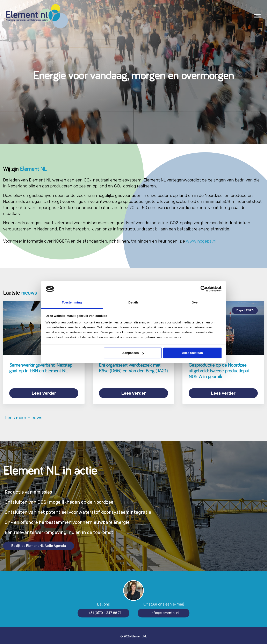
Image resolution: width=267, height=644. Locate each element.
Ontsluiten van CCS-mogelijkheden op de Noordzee (66, 500)
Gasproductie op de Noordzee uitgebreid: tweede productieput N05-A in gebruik (219, 371)
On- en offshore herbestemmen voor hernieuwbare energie (75, 520)
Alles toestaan (193, 353)
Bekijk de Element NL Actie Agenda (39, 543)
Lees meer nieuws (23, 415)
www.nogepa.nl (201, 241)
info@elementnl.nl (165, 610)
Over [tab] (195, 302)
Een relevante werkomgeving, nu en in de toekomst (66, 530)
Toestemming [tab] (72, 302)
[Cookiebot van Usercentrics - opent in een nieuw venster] (204, 289)
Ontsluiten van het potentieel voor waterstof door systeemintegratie (87, 510)
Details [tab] (133, 302)
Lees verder (44, 393)
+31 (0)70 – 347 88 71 (105, 610)
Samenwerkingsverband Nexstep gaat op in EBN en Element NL (41, 368)
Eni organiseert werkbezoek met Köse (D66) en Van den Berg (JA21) (133, 368)
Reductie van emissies (31, 490)
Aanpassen (133, 353)
